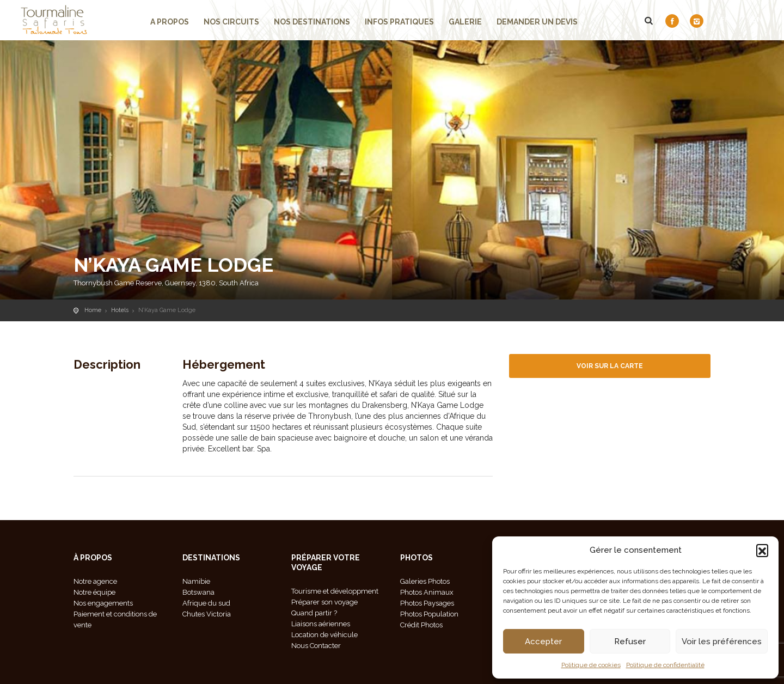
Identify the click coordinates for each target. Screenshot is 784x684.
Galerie (465, 22)
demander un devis (537, 22)
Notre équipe (94, 592)
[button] (762, 550)
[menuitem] (730, 19)
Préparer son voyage (324, 602)
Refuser (630, 642)
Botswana (198, 592)
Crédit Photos (421, 625)
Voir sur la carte (610, 366)
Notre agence (95, 581)
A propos (170, 22)
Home (93, 310)
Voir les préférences (722, 642)
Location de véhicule (324, 635)
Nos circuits (231, 22)
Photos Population (429, 614)
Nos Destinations (312, 22)
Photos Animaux (427, 592)
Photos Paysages (427, 603)
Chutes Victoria (207, 614)
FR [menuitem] (725, 19)
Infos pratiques (399, 22)
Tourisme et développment (335, 591)
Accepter (543, 642)
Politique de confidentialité (665, 665)
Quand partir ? (314, 613)
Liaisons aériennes (321, 624)
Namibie (196, 581)
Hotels (120, 310)
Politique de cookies (591, 665)
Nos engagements (103, 603)
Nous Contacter (316, 646)
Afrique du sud (206, 603)
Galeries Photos (425, 581)
